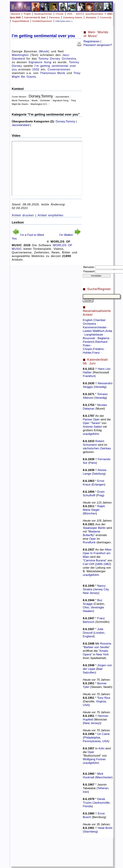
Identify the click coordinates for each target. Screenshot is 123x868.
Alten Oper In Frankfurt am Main (97, 553)
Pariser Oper (91, 419)
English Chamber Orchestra (94, 322)
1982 (107, 564)
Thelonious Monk (52, 73)
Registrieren (91, 41)
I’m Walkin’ (66, 235)
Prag (100, 495)
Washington (20, 55)
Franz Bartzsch (94, 620)
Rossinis (106, 644)
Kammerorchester (95, 327)
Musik (44, 51)
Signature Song (40, 62)
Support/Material (21, 21)
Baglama (104, 338)
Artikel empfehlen (51, 215)
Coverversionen (59, 69)
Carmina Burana (95, 560)
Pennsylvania (92, 741)
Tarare (96, 423)
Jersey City (101, 589)
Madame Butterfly (92, 533)
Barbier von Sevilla (96, 647)
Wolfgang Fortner (94, 759)
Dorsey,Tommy (41, 96)
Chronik (60, 14)
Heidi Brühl (105, 828)
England (88, 636)
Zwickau (105, 448)
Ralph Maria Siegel (94, 508)
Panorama (54, 17)
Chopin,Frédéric (94, 349)
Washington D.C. (39, 104)
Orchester (45, 100)
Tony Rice (104, 698)
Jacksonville (101, 803)
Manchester (104, 777)
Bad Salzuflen (93, 671)
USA (86, 705)
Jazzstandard (62, 97)
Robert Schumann (93, 443)
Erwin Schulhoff (94, 493)
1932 (36, 69)
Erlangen (98, 484)
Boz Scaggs (93, 602)
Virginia (101, 701)
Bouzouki (89, 338)
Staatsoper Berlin (94, 528)
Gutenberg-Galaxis (73, 17)
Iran (85, 792)
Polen (87, 345)
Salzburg (99, 474)
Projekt (27, 14)
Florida (87, 806)
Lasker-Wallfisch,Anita (97, 331)
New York (102, 654)
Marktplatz (91, 17)
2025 (70, 14)
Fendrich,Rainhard (95, 342)
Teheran (103, 788)
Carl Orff (88, 564)
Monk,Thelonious (20, 100)
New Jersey (91, 593)
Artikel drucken (23, 215)
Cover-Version (19, 97)
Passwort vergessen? (98, 45)
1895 (99, 564)
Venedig (100, 387)
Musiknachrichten (43, 14)
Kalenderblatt (35, 17)
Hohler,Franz (92, 353)
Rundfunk (89, 542)
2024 (78, 14)
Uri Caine (103, 734)
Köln (102, 748)
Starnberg (90, 832)
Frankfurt (89, 376)
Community (106, 17)
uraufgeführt (91, 434)
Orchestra (69, 59)
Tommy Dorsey (49, 59)
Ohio (86, 607)
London (99, 633)
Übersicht (15, 14)
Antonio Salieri (92, 427)
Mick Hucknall (93, 775)
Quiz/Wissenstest (94, 14)
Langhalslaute (94, 334)
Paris (93, 463)
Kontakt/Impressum (42, 21)
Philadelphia (92, 738)
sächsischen (91, 448)
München (90, 513)
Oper (86, 423)
